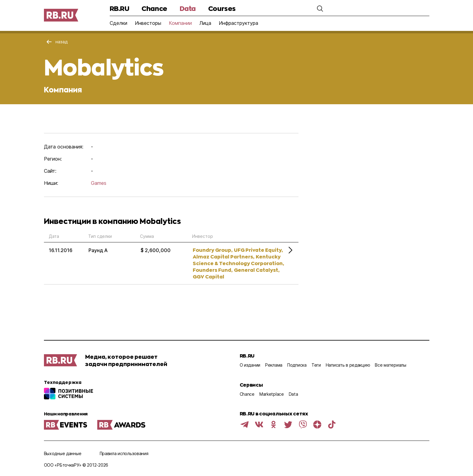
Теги (316, 365)
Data (188, 8)
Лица (205, 23)
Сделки (118, 23)
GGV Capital (208, 276)
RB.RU (120, 8)
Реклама (274, 365)
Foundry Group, (213, 250)
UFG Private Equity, (258, 250)
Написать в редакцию (348, 365)
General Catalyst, (257, 270)
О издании (250, 365)
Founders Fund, (213, 270)
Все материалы (390, 365)
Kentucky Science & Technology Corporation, (238, 260)
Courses (222, 8)
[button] (320, 8)
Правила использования (124, 453)
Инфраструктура (238, 23)
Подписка (297, 365)
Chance (154, 8)
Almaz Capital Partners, (223, 256)
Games (99, 183)
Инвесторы (148, 23)
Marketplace (272, 394)
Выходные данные (63, 453)
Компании (180, 23)
